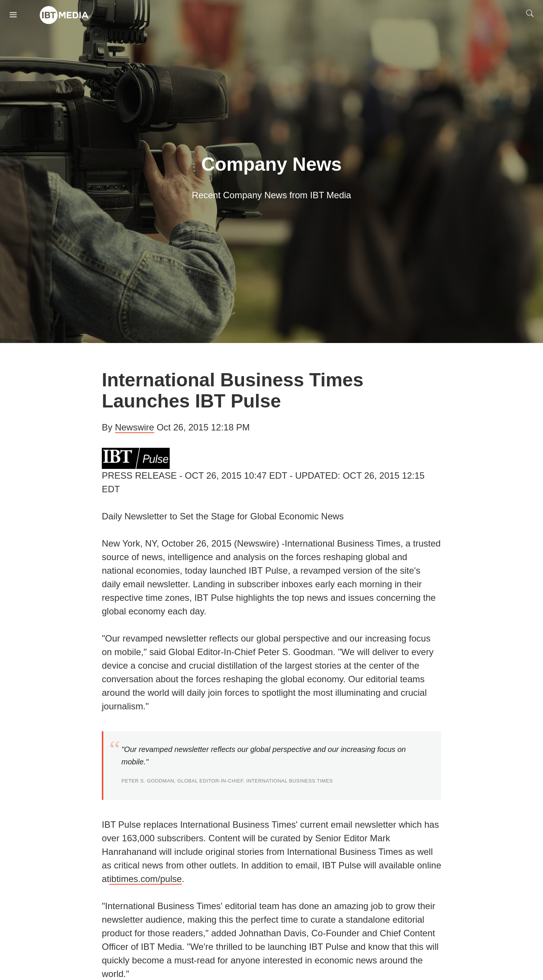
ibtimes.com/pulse (146, 879)
